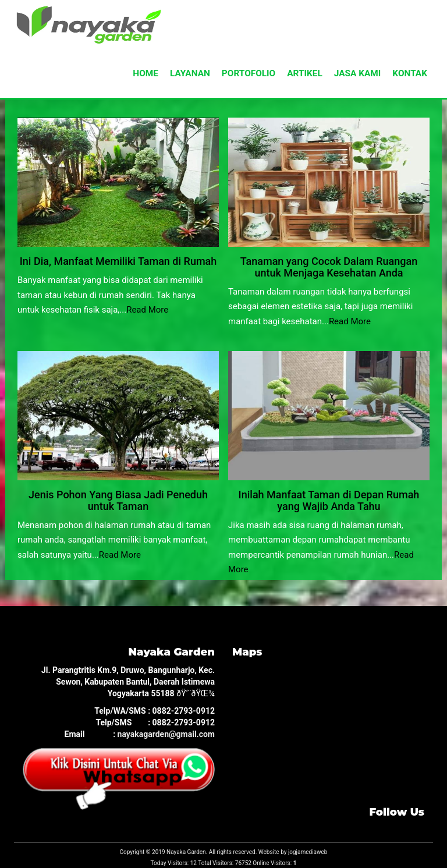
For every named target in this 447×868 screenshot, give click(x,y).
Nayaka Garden (186, 852)
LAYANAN (190, 73)
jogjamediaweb (308, 852)
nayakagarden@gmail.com (166, 734)
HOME (146, 73)
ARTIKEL (305, 73)
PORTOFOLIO (249, 73)
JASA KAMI (358, 73)
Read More (147, 310)
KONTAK (410, 73)
